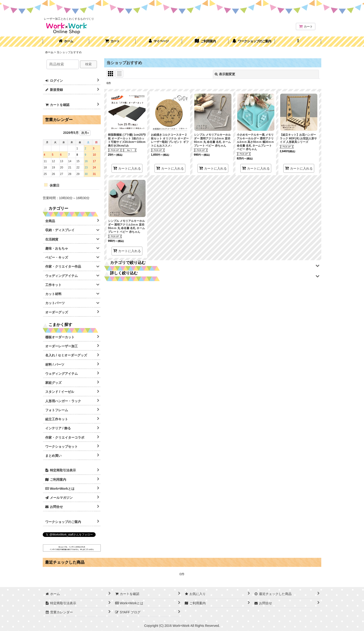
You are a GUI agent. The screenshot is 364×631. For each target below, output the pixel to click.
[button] (298, 42)
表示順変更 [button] (225, 74)
